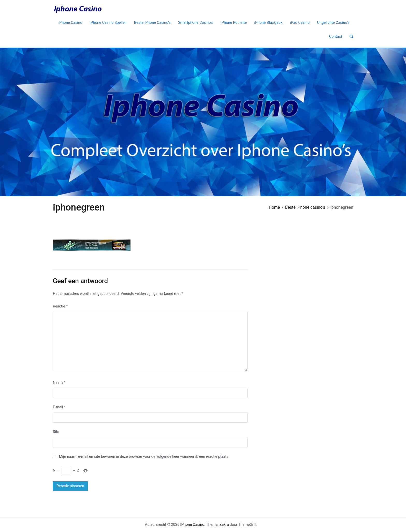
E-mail (59, 407)
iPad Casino (300, 23)
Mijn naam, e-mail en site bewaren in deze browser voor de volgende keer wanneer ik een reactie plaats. (144, 457)
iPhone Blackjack (268, 23)
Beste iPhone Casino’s (152, 23)
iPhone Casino (70, 23)
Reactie (60, 306)
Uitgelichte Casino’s (333, 23)
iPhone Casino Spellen (108, 23)
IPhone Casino (192, 525)
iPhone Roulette (234, 23)
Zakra (224, 525)
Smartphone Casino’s (196, 23)
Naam (59, 383)
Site (56, 432)
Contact (336, 37)
